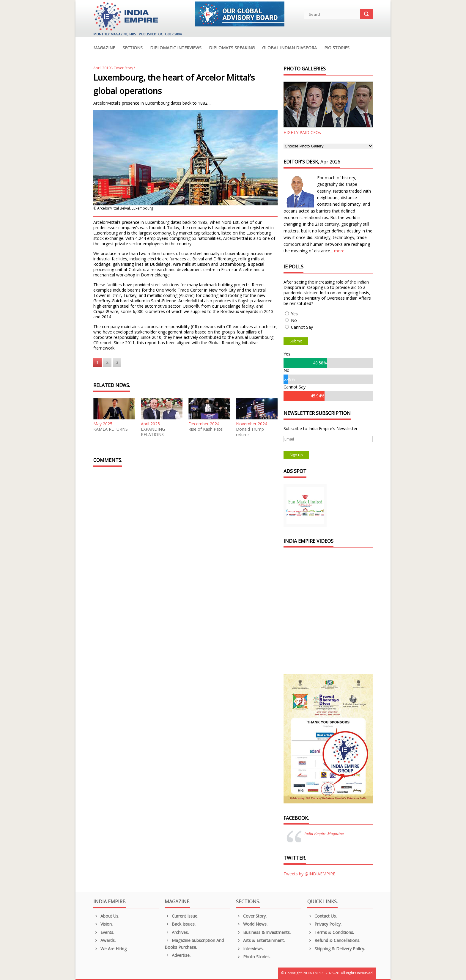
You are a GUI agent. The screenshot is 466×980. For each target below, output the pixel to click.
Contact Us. (322, 916)
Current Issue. (181, 916)
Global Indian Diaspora (289, 48)
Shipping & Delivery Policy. (336, 949)
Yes (294, 314)
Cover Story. (251, 916)
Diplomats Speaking (232, 48)
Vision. (103, 924)
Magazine (104, 48)
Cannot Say (302, 327)
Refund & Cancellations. (334, 940)
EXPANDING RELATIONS (153, 432)
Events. (104, 932)
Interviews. (250, 949)
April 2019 (102, 68)
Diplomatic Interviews (176, 48)
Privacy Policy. (324, 924)
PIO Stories (337, 48)
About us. (106, 916)
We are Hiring (110, 949)
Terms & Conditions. (331, 932)
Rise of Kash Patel (206, 429)
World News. (252, 924)
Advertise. (178, 955)
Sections (133, 48)
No (294, 320)
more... (341, 251)
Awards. (104, 940)
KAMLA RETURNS (111, 429)
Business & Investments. (263, 932)
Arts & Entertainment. (260, 940)
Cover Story (123, 68)
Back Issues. (180, 924)
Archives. (177, 932)
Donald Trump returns (250, 432)
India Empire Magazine (324, 834)
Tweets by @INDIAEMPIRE (309, 874)
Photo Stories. (253, 957)
